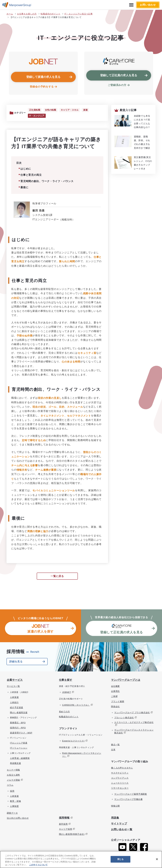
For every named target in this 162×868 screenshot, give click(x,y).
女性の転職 (50, 110)
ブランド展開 (118, 702)
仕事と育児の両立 (31, 175)
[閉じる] (157, 859)
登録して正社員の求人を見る (119, 75)
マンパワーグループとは (126, 680)
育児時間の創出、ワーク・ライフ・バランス (47, 181)
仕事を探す (66, 680)
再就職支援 (15, 763)
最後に (24, 188)
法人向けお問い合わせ (18, 818)
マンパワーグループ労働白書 (128, 799)
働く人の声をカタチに (122, 768)
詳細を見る (16, 662)
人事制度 (14, 806)
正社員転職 (35, 110)
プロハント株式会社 (124, 718)
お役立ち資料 (13, 775)
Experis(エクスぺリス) (73, 741)
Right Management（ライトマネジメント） (82, 755)
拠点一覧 (115, 745)
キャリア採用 (66, 829)
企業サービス (15, 680)
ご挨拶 (114, 697)
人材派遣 (14, 698)
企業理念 (115, 692)
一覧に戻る (57, 576)
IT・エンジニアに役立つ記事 (79, 14)
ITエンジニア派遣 (19, 743)
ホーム (10, 14)
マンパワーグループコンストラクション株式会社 (134, 732)
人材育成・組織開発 (20, 758)
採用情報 (64, 818)
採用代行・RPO (18, 728)
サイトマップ (119, 824)
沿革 (113, 750)
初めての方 (64, 712)
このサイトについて (38, 865)
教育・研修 (15, 801)
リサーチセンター (120, 788)
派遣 (85, 110)
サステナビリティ (120, 773)
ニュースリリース (120, 783)
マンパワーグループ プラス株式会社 (132, 713)
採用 (12, 791)
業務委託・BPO (18, 723)
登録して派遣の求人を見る (43, 77)
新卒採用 (63, 824)
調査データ (12, 813)
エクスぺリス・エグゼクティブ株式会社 (134, 723)
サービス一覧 (13, 686)
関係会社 (115, 707)
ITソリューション (19, 748)
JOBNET (67, 692)
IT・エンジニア (37, 116)
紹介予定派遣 (17, 708)
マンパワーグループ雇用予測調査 (131, 794)
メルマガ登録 (13, 780)
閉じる (120, 859)
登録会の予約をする (42, 87)
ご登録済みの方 (117, 85)
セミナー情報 (13, 770)
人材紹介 (14, 703)
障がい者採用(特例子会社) (72, 834)
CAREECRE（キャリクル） (76, 705)
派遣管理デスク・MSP (21, 733)
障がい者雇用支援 (19, 713)
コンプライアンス (120, 778)
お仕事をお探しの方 (27, 14)
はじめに (26, 169)
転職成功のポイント (50, 14)
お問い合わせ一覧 (122, 830)
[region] (81, 859)
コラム (10, 785)
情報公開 (115, 806)
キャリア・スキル (69, 110)
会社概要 (115, 686)
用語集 (115, 818)
